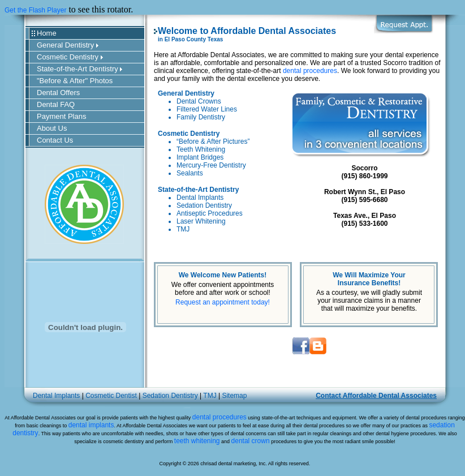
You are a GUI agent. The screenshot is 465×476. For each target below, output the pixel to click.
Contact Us (55, 140)
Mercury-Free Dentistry (211, 165)
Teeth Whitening (201, 149)
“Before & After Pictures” (213, 141)
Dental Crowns (199, 101)
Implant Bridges (200, 157)
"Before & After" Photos (75, 81)
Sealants (190, 173)
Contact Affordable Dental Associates (376, 396)
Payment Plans (61, 116)
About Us (52, 128)
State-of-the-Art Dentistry (79, 69)
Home (47, 33)
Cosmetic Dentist (111, 396)
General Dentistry (68, 45)
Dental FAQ (56, 104)
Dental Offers (58, 93)
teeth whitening (197, 441)
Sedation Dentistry (204, 205)
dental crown (251, 441)
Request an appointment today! (223, 302)
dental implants (91, 425)
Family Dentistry (201, 117)
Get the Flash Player (35, 10)
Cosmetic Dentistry (70, 57)
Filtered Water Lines (207, 109)
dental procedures (310, 71)
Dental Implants (200, 198)
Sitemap (234, 396)
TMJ (183, 229)
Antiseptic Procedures (210, 213)
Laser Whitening (201, 221)
